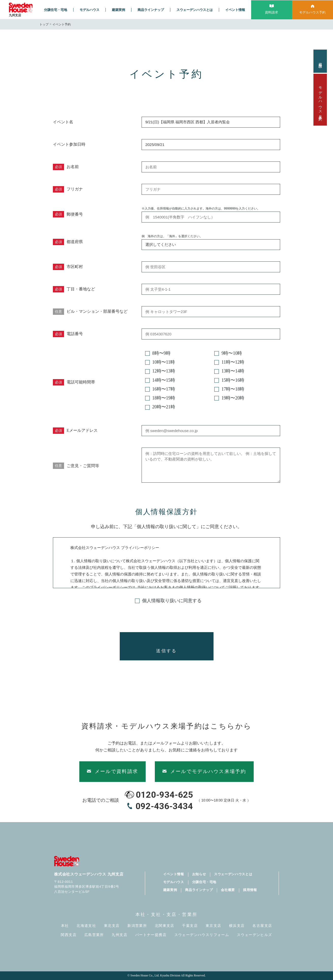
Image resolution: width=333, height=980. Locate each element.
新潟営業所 (137, 926)
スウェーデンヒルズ (255, 935)
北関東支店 (165, 926)
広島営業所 (94, 935)
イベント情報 (235, 10)
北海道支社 (86, 926)
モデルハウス (89, 10)
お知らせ (199, 874)
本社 (65, 926)
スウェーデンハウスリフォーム (202, 935)
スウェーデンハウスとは (195, 10)
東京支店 (214, 926)
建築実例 (118, 10)
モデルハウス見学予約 (320, 100)
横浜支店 (237, 926)
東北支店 (112, 926)
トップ (44, 24)
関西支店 (69, 935)
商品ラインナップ (151, 10)
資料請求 (320, 61)
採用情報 (250, 890)
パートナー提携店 (151, 935)
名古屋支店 (262, 926)
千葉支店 (190, 926)
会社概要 (228, 890)
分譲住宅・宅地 (56, 10)
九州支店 (119, 935)
